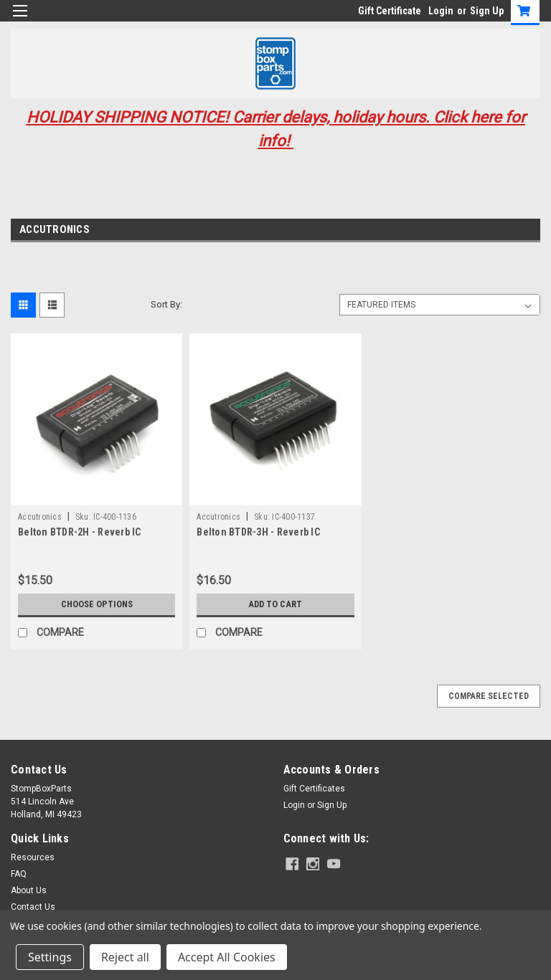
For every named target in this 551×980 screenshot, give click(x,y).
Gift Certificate (390, 11)
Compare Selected (489, 696)
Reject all (125, 957)
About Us (29, 890)
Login (441, 11)
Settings (50, 957)
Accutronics (40, 517)
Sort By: (166, 304)
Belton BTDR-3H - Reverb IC (258, 532)
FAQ (19, 874)
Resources (33, 857)
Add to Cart (275, 604)
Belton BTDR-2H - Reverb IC (80, 532)
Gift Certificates (314, 789)
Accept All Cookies (227, 957)
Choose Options (97, 604)
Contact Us (33, 907)
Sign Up (487, 11)
